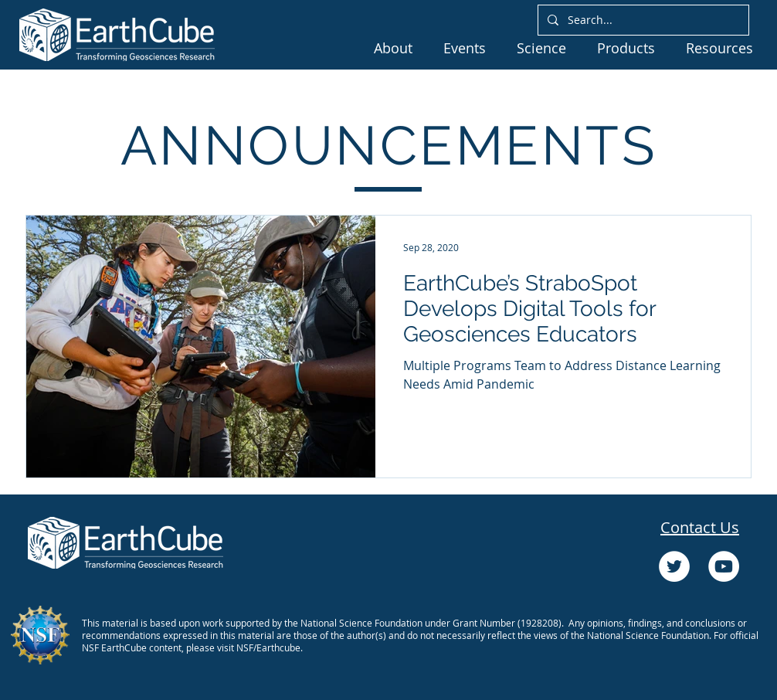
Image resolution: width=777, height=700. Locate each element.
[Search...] (642, 20)
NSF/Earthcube (268, 647)
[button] (393, 48)
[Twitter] (674, 566)
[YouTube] (724, 566)
